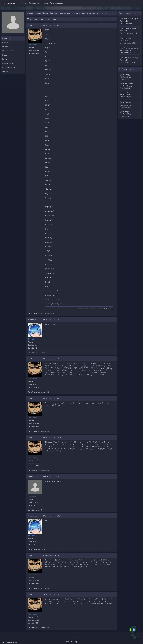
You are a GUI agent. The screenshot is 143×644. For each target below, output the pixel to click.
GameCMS (14, 642)
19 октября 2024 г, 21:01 (52, 437)
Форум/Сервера (8, 51)
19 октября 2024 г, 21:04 (52, 516)
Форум (24, 3)
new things (128, 38)
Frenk (30, 25)
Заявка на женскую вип (133, 58)
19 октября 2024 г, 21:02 (52, 477)
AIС (47, 353)
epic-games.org (10, 3)
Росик (30, 477)
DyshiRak (128, 50)
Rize (127, 41)
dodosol (128, 93)
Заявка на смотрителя (132, 19)
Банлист (5, 59)
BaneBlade (129, 84)
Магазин (5, 47)
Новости (45, 3)
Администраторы (56, 3)
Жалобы (5, 71)
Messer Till (45, 314)
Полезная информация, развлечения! (64, 13)
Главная (5, 43)
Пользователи (34, 3)
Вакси (52, 314)
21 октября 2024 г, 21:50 (52, 594)
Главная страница (34, 13)
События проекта (9, 67)
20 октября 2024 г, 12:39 (52, 555)
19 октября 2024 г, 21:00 (52, 319)
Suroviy (128, 111)
